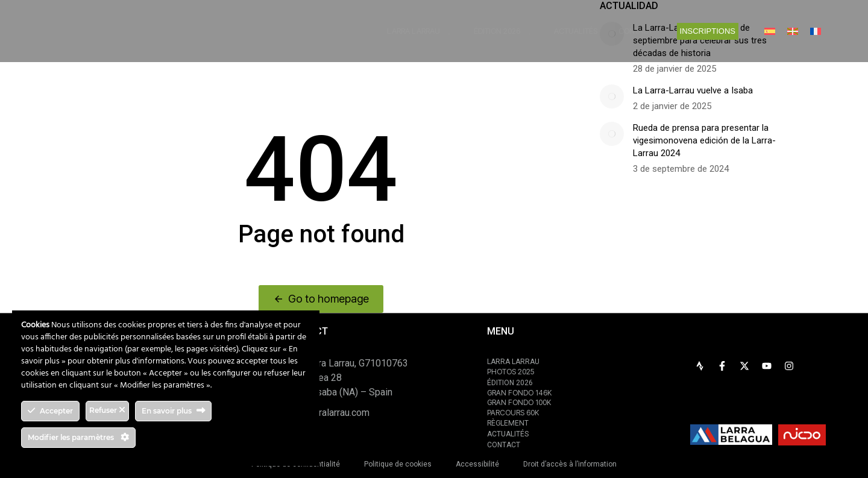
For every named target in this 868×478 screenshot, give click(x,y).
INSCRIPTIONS (708, 31)
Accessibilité (477, 464)
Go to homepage (321, 299)
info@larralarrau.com (327, 413)
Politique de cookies (398, 464)
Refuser (107, 410)
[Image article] (612, 96)
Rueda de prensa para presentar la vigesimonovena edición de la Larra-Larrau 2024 (704, 140)
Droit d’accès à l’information (570, 464)
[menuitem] (770, 31)
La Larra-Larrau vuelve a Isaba (693, 90)
